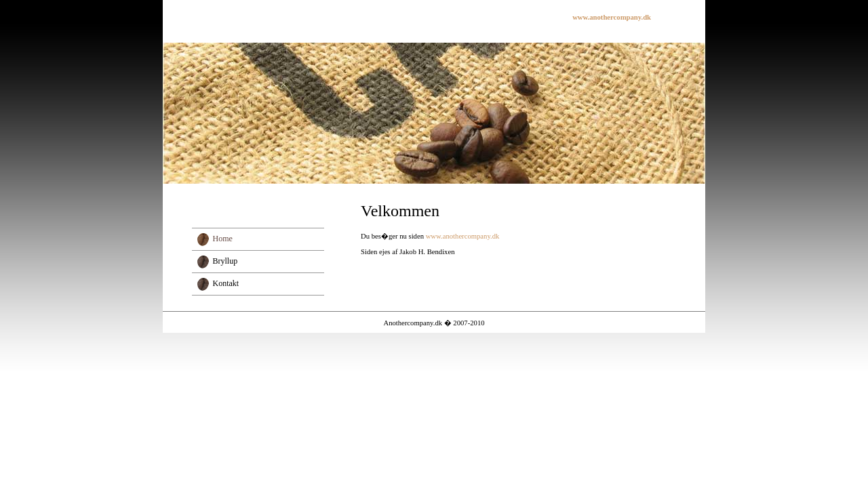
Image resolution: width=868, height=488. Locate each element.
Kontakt (226, 283)
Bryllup (225, 261)
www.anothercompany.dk (463, 236)
